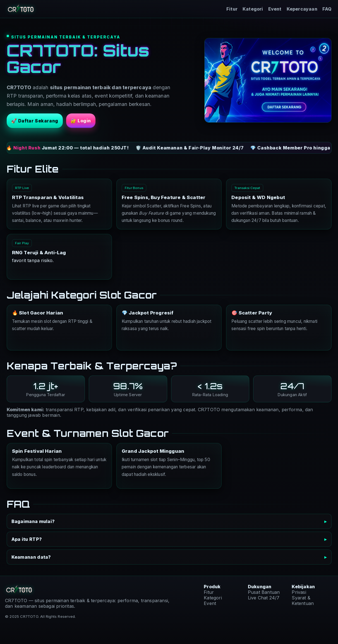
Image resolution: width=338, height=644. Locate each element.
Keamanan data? (31, 557)
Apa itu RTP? (27, 539)
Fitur (232, 9)
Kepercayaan (302, 9)
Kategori (253, 9)
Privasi (299, 592)
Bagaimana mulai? (33, 521)
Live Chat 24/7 (264, 598)
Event (275, 9)
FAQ (327, 9)
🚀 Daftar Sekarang (35, 121)
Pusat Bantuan (264, 592)
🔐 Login (81, 121)
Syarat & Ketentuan (303, 601)
